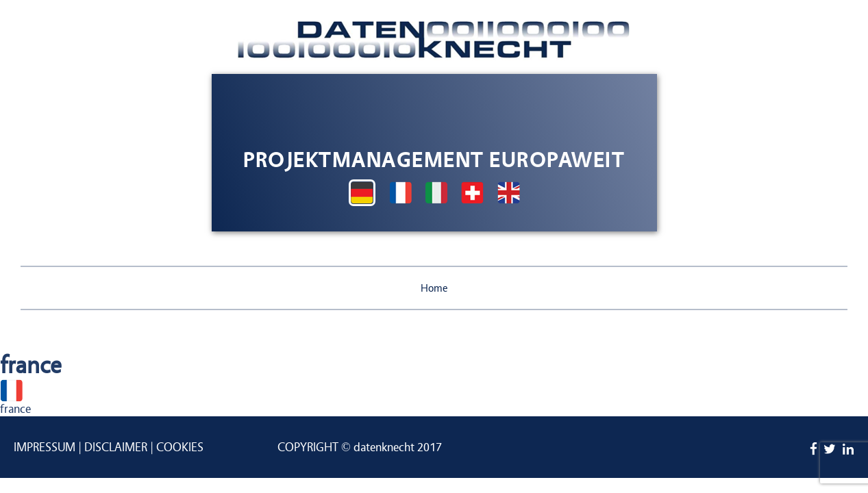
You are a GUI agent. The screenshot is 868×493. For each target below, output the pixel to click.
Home (434, 288)
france (15, 409)
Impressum (45, 447)
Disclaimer (116, 447)
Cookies (180, 447)
